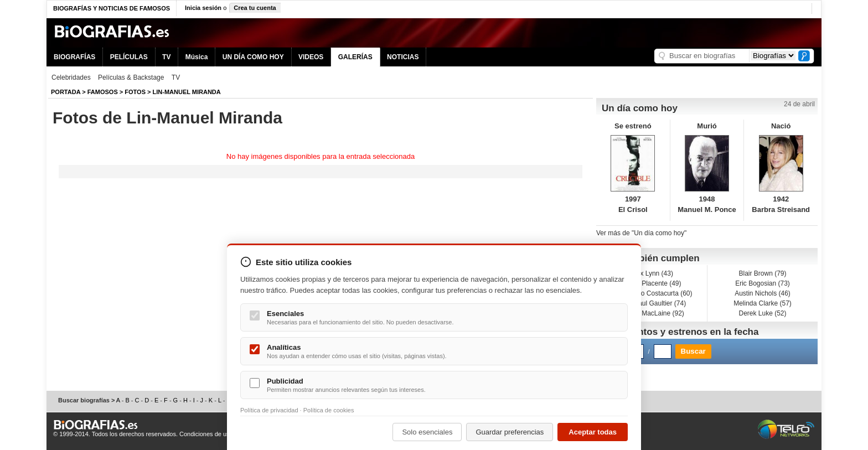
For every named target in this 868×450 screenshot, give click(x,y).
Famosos (103, 92)
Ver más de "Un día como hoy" (641, 233)
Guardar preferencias (510, 432)
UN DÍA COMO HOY (253, 57)
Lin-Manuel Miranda (187, 92)
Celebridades (71, 77)
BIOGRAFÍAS (74, 57)
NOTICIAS (403, 57)
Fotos (135, 92)
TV (166, 57)
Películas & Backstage (131, 77)
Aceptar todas (593, 432)
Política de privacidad (269, 410)
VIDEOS (311, 57)
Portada (66, 92)
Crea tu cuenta (255, 8)
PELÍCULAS (129, 57)
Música (197, 57)
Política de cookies (329, 410)
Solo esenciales (427, 432)
